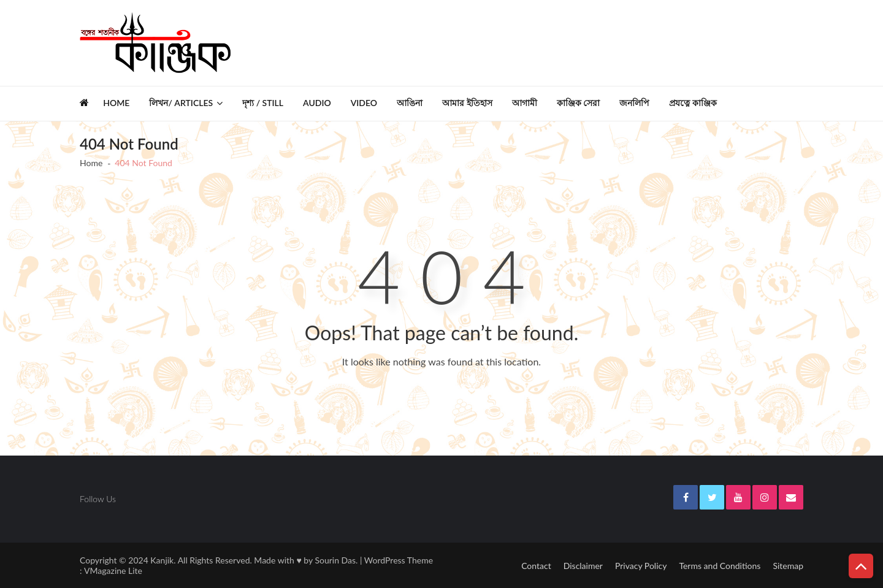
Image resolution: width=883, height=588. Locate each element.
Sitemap (788, 566)
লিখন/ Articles (181, 103)
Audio (317, 103)
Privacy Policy (641, 566)
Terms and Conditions (720, 566)
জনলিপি (634, 103)
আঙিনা (410, 103)
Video (364, 103)
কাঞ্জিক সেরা (579, 103)
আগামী (525, 103)
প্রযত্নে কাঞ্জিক (693, 103)
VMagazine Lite (113, 571)
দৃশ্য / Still (263, 103)
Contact (536, 566)
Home (116, 103)
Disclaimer (583, 566)
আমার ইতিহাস (467, 103)
